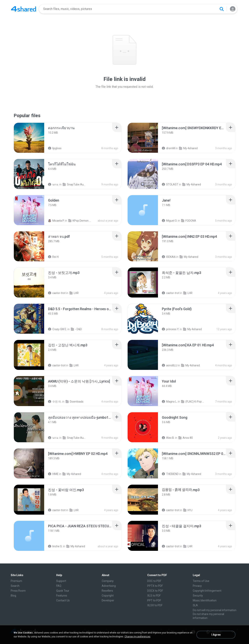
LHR (74, 293)
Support (61, 581)
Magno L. (170, 402)
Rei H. (54, 257)
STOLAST (170, 184)
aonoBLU (170, 365)
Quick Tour (63, 591)
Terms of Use (201, 581)
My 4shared (188, 148)
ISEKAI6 (169, 257)
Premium (16, 581)
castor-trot (57, 293)
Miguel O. (170, 221)
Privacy (197, 586)
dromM (168, 148)
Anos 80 (186, 438)
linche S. (55, 546)
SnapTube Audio (75, 184)
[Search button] (222, 9)
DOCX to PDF (155, 591)
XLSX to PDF (155, 605)
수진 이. (55, 402)
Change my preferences (137, 637)
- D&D (76, 329)
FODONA (189, 221)
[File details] (29, 138)
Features (62, 596)
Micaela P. (56, 221)
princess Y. (171, 329)
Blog (13, 596)
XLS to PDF (154, 596)
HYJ (188, 510)
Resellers (107, 591)
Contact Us (63, 600)
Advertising (109, 586)
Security (198, 596)
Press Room (18, 591)
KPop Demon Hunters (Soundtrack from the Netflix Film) (80, 221)
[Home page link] (24, 9)
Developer (108, 600)
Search (15, 586)
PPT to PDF (154, 600)
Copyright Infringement (207, 591)
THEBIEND (170, 474)
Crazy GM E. (57, 329)
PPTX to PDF (155, 586)
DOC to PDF (154, 581)
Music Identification (205, 600)
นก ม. (53, 184)
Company (108, 581)
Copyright (108, 596)
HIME (53, 474)
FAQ (59, 586)
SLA (195, 605)
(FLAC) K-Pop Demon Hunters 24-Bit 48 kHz (193, 402)
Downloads (75, 402)
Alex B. (168, 438)
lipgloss (55, 148)
